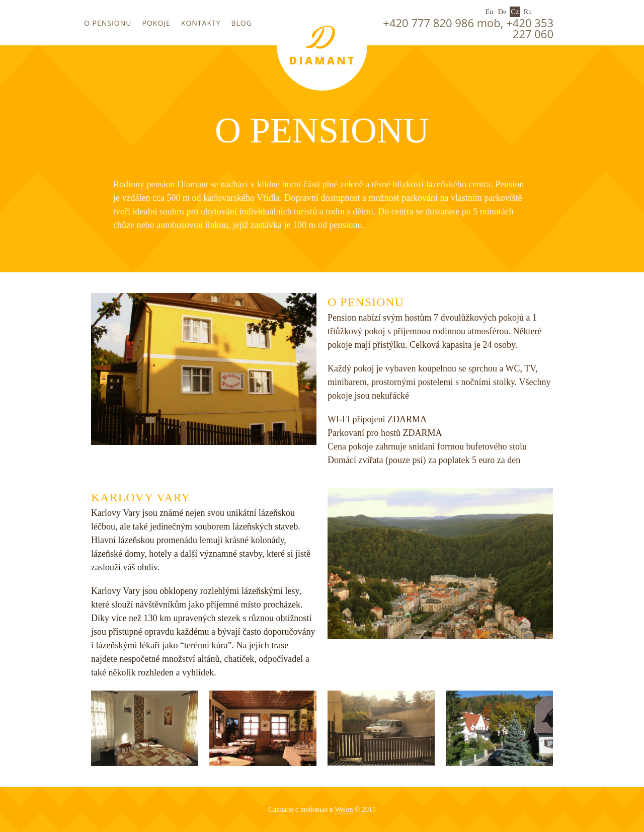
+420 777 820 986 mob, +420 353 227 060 (468, 28)
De (502, 12)
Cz (515, 12)
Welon (344, 810)
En (490, 12)
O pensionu (108, 23)
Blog (242, 23)
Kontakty (201, 23)
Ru (528, 12)
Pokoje (156, 23)
